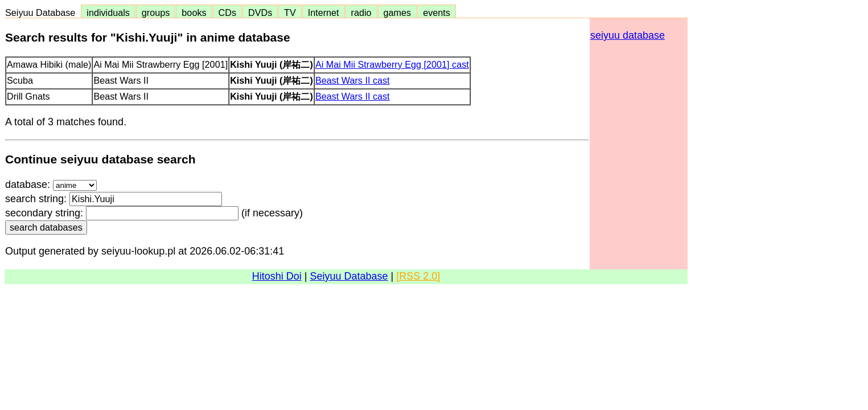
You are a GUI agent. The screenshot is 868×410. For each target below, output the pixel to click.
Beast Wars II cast (353, 80)
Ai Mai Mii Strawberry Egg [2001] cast (392, 64)
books (194, 13)
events (437, 13)
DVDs (260, 13)
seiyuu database (628, 35)
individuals (108, 13)
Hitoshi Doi (277, 276)
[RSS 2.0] (418, 276)
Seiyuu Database (43, 13)
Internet (324, 13)
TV (290, 13)
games (398, 13)
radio (361, 13)
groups (156, 13)
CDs (227, 13)
